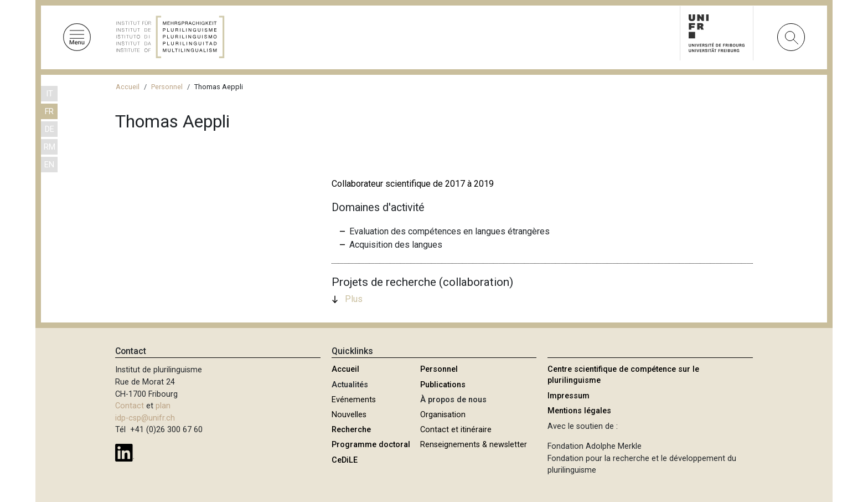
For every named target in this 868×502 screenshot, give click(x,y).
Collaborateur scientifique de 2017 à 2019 (413, 184)
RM (50, 147)
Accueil (128, 87)
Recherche (351, 430)
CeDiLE (345, 460)
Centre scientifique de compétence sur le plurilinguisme (623, 375)
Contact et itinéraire (456, 430)
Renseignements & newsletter (474, 445)
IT (50, 94)
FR (49, 112)
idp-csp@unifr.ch (145, 418)
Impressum (569, 396)
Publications (443, 385)
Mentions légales (579, 411)
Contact (130, 406)
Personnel (167, 87)
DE (50, 129)
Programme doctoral (371, 445)
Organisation (443, 415)
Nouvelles (349, 415)
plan (163, 406)
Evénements (354, 400)
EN (49, 165)
